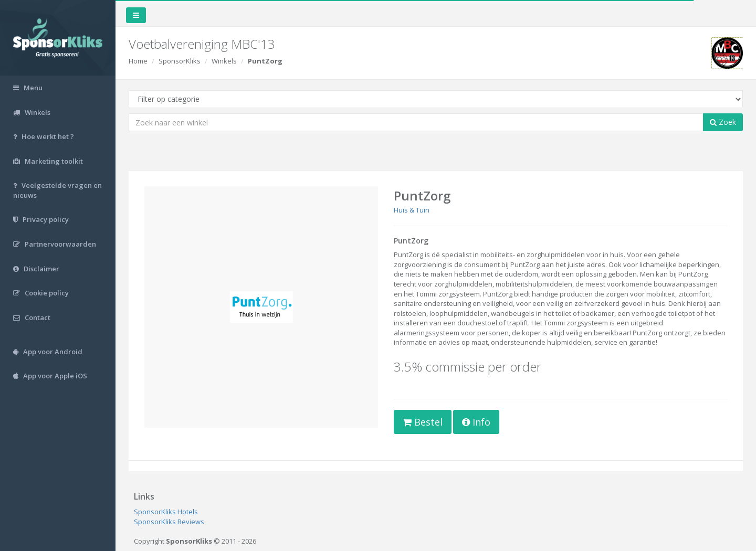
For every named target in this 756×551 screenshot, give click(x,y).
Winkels (224, 61)
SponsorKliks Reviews (169, 522)
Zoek (723, 122)
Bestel (423, 422)
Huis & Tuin (412, 210)
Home (138, 61)
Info (476, 422)
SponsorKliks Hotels (166, 512)
